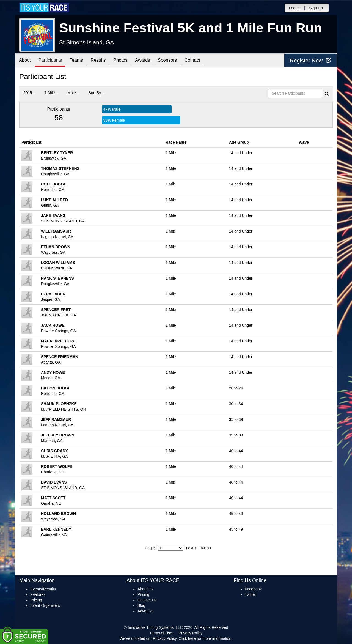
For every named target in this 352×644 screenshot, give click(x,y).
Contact (204, 61)
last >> (206, 548)
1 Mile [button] (52, 93)
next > (192, 548)
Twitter (250, 594)
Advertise (145, 611)
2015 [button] (30, 93)
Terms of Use (161, 633)
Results (103, 61)
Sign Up (316, 8)
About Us (145, 589)
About (26, 61)
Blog (141, 605)
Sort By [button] (97, 93)
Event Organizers (45, 605)
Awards (151, 61)
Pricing (36, 600)
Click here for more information (205, 638)
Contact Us (147, 600)
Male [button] (73, 93)
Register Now (310, 60)
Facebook (253, 589)
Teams (80, 61)
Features (38, 594)
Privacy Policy (190, 633)
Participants (53, 61)
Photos (127, 61)
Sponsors (177, 61)
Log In (294, 8)
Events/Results (43, 589)
